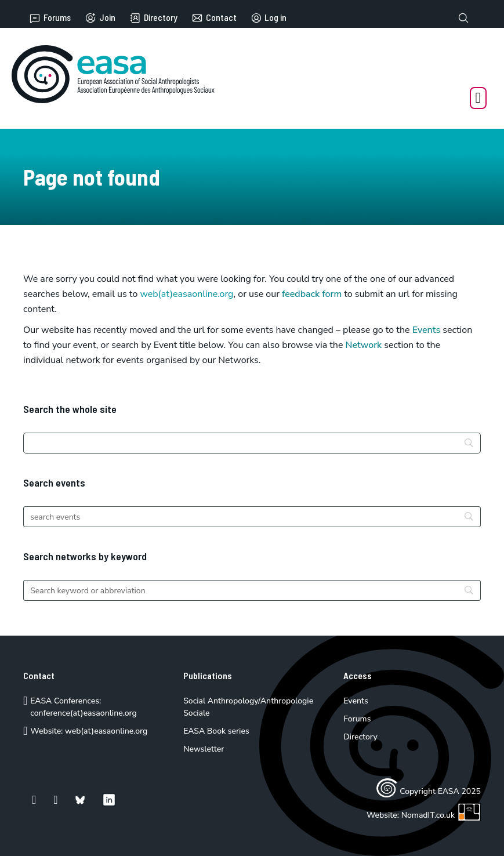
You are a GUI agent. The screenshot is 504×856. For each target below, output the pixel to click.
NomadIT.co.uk (441, 815)
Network (364, 345)
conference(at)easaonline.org (83, 713)
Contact (214, 18)
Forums (50, 18)
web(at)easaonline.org (106, 731)
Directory (153, 18)
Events (427, 330)
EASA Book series (216, 731)
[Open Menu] (478, 98)
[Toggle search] (463, 18)
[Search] (252, 443)
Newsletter (204, 749)
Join (100, 18)
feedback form (312, 294)
